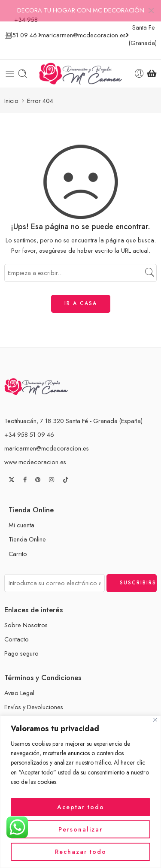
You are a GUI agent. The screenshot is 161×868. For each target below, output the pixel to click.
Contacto (17, 628)
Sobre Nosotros (26, 614)
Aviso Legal (19, 682)
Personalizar (80, 829)
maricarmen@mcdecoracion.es (47, 437)
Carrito (18, 543)
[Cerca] (155, 720)
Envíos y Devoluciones (34, 696)
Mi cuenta (21, 514)
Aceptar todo (81, 807)
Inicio (11, 89)
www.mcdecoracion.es (35, 451)
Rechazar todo (81, 852)
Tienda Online (27, 528)
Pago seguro (21, 643)
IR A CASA (81, 293)
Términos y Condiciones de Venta (49, 710)
